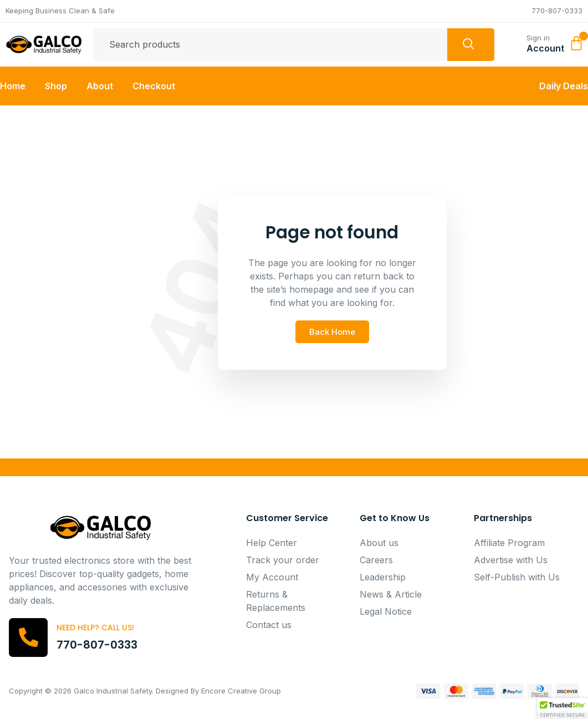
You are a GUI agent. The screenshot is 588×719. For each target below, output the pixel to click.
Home (13, 86)
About (100, 86)
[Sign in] (513, 42)
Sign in (538, 38)
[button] (563, 708)
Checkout (154, 86)
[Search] (471, 45)
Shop (56, 86)
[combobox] (270, 45)
